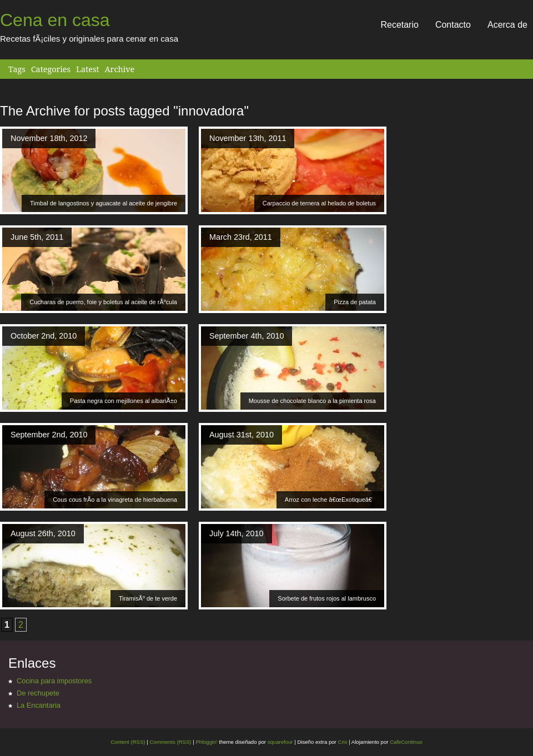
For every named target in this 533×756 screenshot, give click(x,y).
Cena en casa (55, 20)
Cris (342, 742)
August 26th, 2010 (43, 533)
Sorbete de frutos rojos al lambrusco (327, 598)
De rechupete (38, 693)
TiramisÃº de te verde (148, 598)
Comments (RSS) (170, 742)
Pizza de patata (355, 302)
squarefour (280, 742)
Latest (87, 69)
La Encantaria (39, 705)
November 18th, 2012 (49, 138)
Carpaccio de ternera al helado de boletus (319, 203)
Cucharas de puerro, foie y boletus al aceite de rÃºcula (103, 302)
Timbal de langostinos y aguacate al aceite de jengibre (104, 203)
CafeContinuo (406, 742)
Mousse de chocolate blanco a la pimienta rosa (312, 401)
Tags (17, 69)
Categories (51, 69)
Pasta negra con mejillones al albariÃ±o (124, 401)
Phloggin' (206, 742)
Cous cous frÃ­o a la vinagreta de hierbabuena (115, 500)
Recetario (399, 25)
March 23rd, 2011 (241, 237)
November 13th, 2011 (248, 138)
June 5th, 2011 (37, 237)
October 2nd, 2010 (44, 336)
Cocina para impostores (54, 681)
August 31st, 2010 (242, 435)
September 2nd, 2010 (49, 435)
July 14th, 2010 (237, 533)
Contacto (453, 25)
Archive (119, 69)
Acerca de (507, 25)
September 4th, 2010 (247, 336)
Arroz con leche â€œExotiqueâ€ (330, 500)
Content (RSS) (128, 742)
